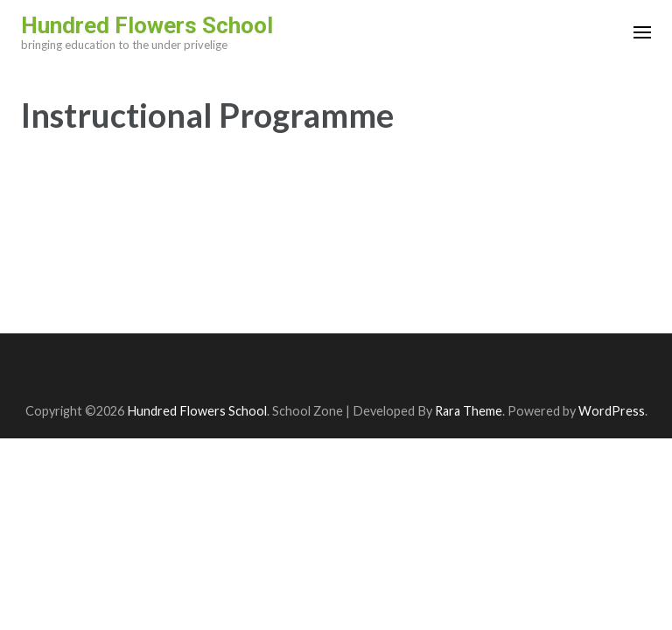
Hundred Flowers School (147, 25)
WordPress (612, 411)
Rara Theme (469, 411)
